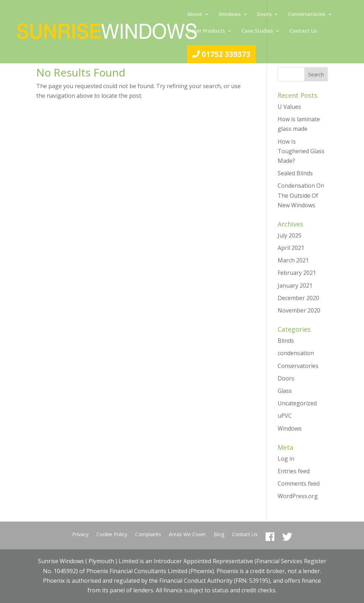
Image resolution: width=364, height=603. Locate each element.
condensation (296, 353)
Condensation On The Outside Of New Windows (301, 195)
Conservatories (307, 15)
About (195, 15)
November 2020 (299, 310)
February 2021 (297, 273)
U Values (289, 107)
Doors (264, 15)
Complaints (148, 535)
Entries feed (294, 471)
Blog (219, 535)
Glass (285, 391)
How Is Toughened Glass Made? (301, 151)
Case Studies (257, 31)
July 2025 (290, 235)
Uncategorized (297, 403)
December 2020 (298, 298)
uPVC (285, 416)
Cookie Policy (112, 535)
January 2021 (295, 286)
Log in (286, 459)
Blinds (286, 341)
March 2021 (293, 260)
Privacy (80, 535)
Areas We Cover (187, 535)
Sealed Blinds (295, 173)
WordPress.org (298, 496)
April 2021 (291, 248)
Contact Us (303, 31)
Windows (230, 15)
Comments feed (299, 484)
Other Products (206, 31)
